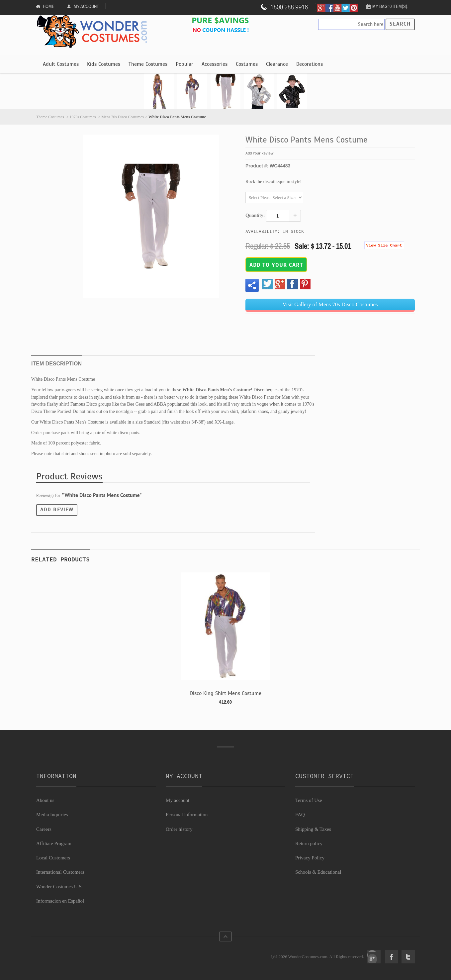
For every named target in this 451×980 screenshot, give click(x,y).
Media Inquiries (52, 815)
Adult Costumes (61, 64)
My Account (86, 6)
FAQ (300, 815)
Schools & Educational (318, 872)
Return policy (309, 843)
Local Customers (53, 858)
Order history (179, 829)
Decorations (310, 64)
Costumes (247, 64)
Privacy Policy (310, 858)
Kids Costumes (104, 64)
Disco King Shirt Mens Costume (226, 693)
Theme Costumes (148, 64)
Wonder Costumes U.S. (59, 887)
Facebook (392, 957)
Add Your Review (260, 153)
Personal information (187, 815)
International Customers (60, 872)
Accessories (215, 64)
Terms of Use (309, 800)
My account (178, 800)
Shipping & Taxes (313, 829)
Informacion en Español (60, 901)
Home (49, 6)
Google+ (374, 957)
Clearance (277, 64)
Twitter (408, 957)
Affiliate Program (54, 843)
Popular (184, 64)
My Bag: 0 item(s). (390, 6)
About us (45, 800)
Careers (44, 829)
